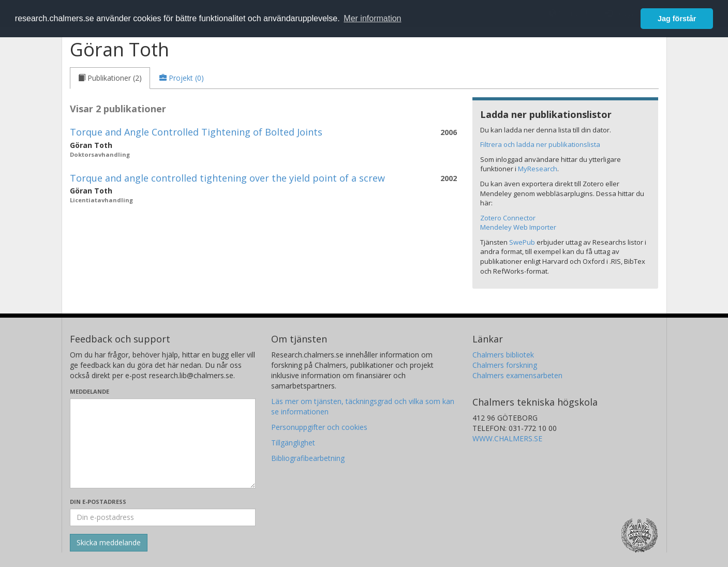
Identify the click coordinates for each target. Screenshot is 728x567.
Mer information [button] (372, 18)
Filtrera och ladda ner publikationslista (540, 144)
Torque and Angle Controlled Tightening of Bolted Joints (196, 132)
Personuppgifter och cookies (319, 427)
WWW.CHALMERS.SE (507, 438)
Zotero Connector (508, 218)
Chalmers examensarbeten (517, 375)
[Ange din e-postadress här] (163, 517)
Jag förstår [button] (677, 19)
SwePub (522, 242)
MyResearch (538, 169)
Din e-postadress (98, 502)
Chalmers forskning (505, 365)
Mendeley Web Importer (518, 227)
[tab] (110, 78)
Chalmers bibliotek (503, 355)
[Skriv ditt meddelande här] (163, 443)
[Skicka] (109, 543)
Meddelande (90, 391)
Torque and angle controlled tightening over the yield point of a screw (227, 178)
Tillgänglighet (293, 443)
